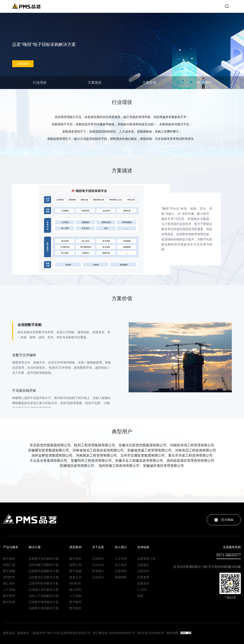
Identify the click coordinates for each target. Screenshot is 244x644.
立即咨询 (23, 64)
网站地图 (172, 633)
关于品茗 (98, 547)
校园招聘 (121, 577)
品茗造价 (143, 584)
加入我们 (121, 547)
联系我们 (98, 571)
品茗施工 (143, 565)
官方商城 (224, 520)
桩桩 (140, 596)
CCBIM (142, 590)
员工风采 (121, 565)
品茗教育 (143, 577)
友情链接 (143, 547)
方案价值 (149, 83)
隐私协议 (23, 633)
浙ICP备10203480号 (151, 633)
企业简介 (98, 559)
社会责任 (98, 577)
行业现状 (40, 83)
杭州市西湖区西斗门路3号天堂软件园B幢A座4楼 (207, 567)
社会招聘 (121, 571)
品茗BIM (143, 571)
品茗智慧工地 (146, 559)
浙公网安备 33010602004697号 (114, 633)
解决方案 (35, 547)
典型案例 (75, 547)
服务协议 (9, 633)
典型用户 (204, 83)
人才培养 (121, 559)
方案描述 (95, 83)
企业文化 (98, 565)
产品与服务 (11, 547)
